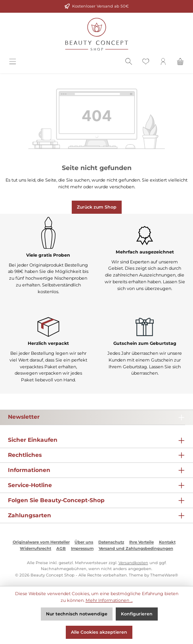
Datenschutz (111, 542)
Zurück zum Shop (97, 207)
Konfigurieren (137, 614)
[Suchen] (129, 63)
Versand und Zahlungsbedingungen (136, 548)
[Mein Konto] (163, 63)
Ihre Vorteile (141, 542)
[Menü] (13, 63)
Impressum (82, 548)
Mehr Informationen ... (109, 600)
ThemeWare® (164, 575)
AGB (61, 548)
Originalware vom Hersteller (41, 542)
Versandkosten (133, 563)
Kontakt (167, 542)
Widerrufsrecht (35, 548)
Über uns (84, 542)
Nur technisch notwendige (77, 614)
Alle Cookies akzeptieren (99, 632)
